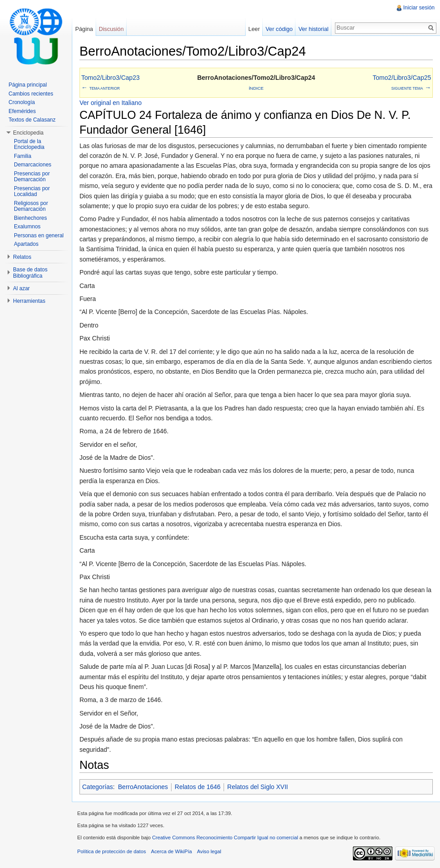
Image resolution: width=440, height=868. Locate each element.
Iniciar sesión (419, 8)
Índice (256, 88)
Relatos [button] (22, 257)
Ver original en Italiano (111, 103)
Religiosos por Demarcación (31, 206)
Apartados (26, 244)
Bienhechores (30, 218)
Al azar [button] (21, 288)
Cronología (22, 102)
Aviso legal (209, 851)
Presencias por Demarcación (32, 177)
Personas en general (39, 236)
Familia (23, 156)
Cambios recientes (31, 94)
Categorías (97, 787)
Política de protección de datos (112, 851)
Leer (254, 29)
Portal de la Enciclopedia (29, 144)
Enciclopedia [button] (28, 133)
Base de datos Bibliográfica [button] (30, 273)
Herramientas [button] (29, 301)
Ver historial (314, 29)
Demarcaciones (33, 165)
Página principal (28, 85)
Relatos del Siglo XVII (257, 787)
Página (84, 29)
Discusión (111, 29)
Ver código (279, 29)
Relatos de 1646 (198, 787)
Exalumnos (27, 227)
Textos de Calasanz (32, 120)
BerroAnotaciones (143, 787)
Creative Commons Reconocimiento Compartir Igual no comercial (225, 837)
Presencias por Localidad (32, 192)
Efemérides (22, 111)
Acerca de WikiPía (171, 851)
